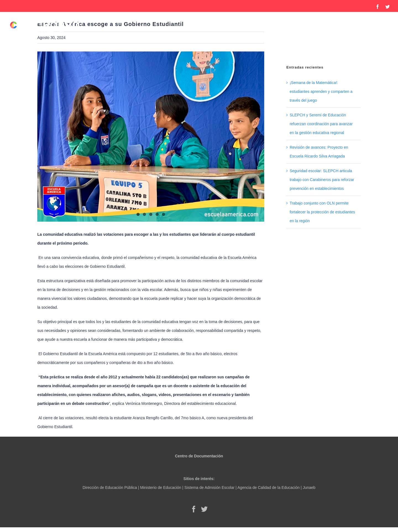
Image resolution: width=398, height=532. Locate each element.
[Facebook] (194, 509)
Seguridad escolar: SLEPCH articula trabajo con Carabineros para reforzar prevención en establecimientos (322, 180)
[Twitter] (204, 509)
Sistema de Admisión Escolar (209, 488)
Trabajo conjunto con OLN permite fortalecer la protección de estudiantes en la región (322, 212)
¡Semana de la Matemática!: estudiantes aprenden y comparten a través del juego (321, 91)
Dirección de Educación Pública (110, 488)
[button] (380, 49)
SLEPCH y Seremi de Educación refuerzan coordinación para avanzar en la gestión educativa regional (321, 124)
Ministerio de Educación (161, 488)
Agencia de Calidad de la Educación (269, 488)
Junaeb (309, 488)
